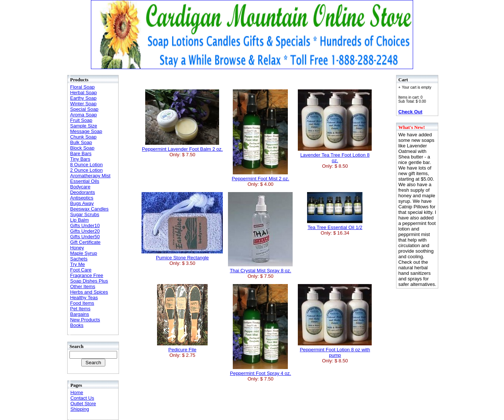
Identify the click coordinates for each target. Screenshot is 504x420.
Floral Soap (82, 87)
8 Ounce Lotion (86, 165)
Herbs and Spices (89, 292)
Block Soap (82, 148)
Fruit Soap (81, 120)
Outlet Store (83, 404)
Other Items (83, 286)
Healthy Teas (84, 298)
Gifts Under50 (85, 237)
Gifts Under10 (85, 226)
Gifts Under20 (85, 231)
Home (77, 392)
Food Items (82, 303)
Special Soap (84, 109)
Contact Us (82, 398)
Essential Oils (85, 181)
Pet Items (80, 309)
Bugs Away (82, 203)
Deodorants (83, 192)
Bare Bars (81, 153)
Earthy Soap (84, 98)
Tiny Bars (80, 159)
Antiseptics (82, 198)
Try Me (78, 264)
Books (77, 325)
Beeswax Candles (89, 209)
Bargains (80, 314)
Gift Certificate (85, 242)
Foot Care (81, 270)
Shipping (80, 409)
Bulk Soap (81, 142)
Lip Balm (80, 220)
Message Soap (86, 131)
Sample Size (84, 126)
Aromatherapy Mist (90, 176)
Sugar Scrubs (85, 214)
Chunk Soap (84, 137)
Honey (77, 248)
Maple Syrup (84, 253)
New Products (85, 320)
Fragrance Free (87, 275)
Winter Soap (84, 104)
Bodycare (80, 187)
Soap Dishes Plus (89, 281)
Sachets (79, 259)
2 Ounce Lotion (86, 170)
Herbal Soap (84, 93)
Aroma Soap (84, 115)
